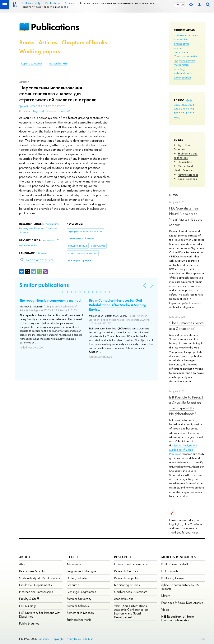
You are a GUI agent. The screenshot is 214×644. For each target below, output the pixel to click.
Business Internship (79, 620)
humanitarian (182, 52)
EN (182, 5)
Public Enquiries (29, 623)
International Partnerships (36, 592)
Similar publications (44, 285)
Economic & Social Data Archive (182, 603)
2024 (191, 105)
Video (165, 610)
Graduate (73, 585)
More (177, 117)
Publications (55, 27)
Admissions (74, 564)
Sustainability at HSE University (40, 578)
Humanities (185, 162)
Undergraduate (77, 578)
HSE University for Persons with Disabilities (40, 615)
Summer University (79, 599)
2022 (184, 109)
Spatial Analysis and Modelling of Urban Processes (183, 450)
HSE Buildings (28, 606)
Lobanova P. (64, 111)
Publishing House (173, 578)
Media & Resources (179, 557)
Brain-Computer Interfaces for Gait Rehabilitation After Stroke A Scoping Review (118, 305)
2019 (184, 113)
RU (177, 5)
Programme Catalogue (82, 571)
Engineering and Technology (186, 156)
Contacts (44, 639)
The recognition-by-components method (50, 300)
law (176, 60)
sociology (180, 69)
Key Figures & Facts (32, 571)
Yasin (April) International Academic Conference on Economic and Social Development (131, 612)
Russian (42, 253)
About (25, 557)
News (174, 195)
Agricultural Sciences (183, 147)
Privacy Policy (73, 639)
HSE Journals (170, 571)
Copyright (57, 639)
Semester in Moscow (80, 613)
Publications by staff (175, 564)
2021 (191, 109)
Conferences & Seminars (131, 592)
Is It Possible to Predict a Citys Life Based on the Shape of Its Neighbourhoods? (186, 405)
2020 (177, 113)
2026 (177, 105)
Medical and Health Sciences (184, 168)
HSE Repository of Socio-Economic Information (178, 618)
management (187, 60)
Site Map (88, 639)
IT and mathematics (186, 56)
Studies (74, 557)
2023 (177, 109)
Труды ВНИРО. (28, 106)
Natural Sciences (188, 175)
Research (123, 557)
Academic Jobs (124, 599)
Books (27, 42)
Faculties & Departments (35, 585)
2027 (189, 100)
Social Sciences (187, 179)
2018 (191, 113)
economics (181, 39)
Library (166, 596)
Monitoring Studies (127, 585)
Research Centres (126, 571)
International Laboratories (131, 564)
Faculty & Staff (29, 599)
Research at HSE (58, 64)
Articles (48, 42)
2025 (184, 105)
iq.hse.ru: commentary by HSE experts (181, 587)
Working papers (40, 51)
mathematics (182, 65)
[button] (63, 292)
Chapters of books (84, 42)
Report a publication (32, 64)
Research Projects (126, 578)
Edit (203, 638)
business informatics (186, 35)
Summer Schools (78, 606)
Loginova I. (39, 111)
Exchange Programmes (81, 592)
